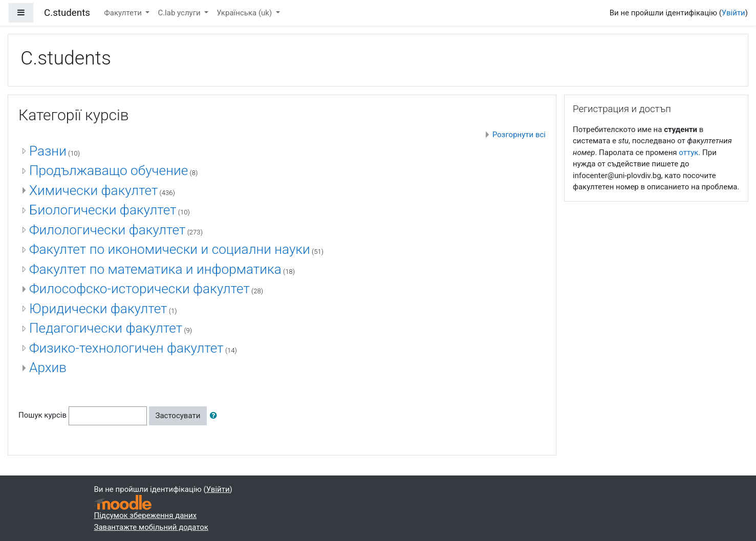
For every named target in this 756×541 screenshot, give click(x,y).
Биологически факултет (103, 210)
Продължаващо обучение (109, 170)
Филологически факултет (107, 230)
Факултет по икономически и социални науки (170, 249)
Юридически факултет (98, 309)
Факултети (124, 13)
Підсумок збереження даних (146, 515)
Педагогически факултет (106, 328)
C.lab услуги (180, 13)
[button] (215, 416)
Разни (48, 151)
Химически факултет (93, 190)
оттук (688, 153)
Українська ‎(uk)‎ (245, 13)
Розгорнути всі (519, 135)
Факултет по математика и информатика (155, 269)
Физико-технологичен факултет (126, 348)
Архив (48, 367)
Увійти (733, 13)
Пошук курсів (42, 415)
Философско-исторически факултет (139, 289)
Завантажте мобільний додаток (151, 527)
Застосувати (178, 416)
